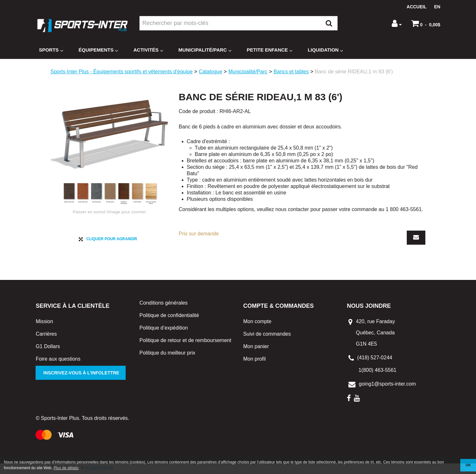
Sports (51, 50)
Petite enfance (270, 50)
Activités (148, 50)
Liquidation (325, 50)
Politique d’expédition (164, 330)
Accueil (417, 7)
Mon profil (255, 362)
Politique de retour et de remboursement (185, 343)
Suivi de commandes (267, 337)
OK (468, 465)
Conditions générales (163, 305)
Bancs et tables (291, 72)
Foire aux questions (58, 362)
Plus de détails (66, 468)
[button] (426, 23)
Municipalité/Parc (205, 50)
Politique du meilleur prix (167, 355)
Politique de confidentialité (169, 318)
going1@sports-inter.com (387, 387)
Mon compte (257, 324)
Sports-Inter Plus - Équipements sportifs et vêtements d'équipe (122, 72)
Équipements (98, 50)
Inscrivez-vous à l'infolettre (81, 376)
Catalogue (210, 72)
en (437, 7)
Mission (44, 324)
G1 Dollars (48, 349)
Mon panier (256, 349)
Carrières (46, 337)
